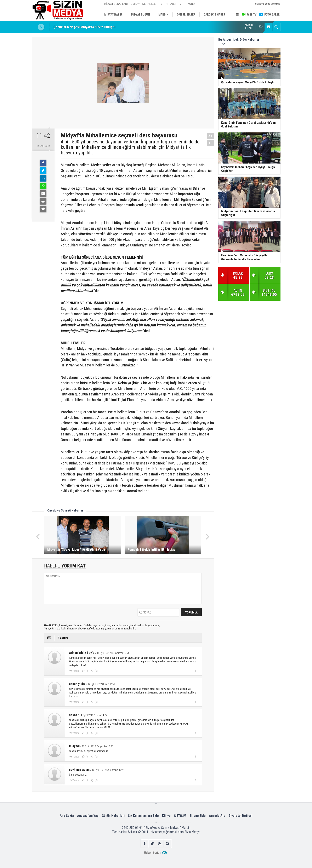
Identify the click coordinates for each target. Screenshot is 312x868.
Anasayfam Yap (88, 816)
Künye (166, 816)
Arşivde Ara (217, 816)
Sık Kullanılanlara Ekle (143, 816)
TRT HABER (170, 4)
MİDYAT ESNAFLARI (116, 4)
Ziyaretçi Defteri (240, 816)
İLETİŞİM (180, 816)
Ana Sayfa (67, 816)
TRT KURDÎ (189, 4)
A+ (211, 136)
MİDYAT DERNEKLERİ (145, 4)
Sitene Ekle (198, 816)
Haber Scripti (152, 853)
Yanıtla (76, 671)
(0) (87, 671)
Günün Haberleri (113, 816)
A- (210, 143)
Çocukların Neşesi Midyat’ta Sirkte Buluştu (84, 27)
